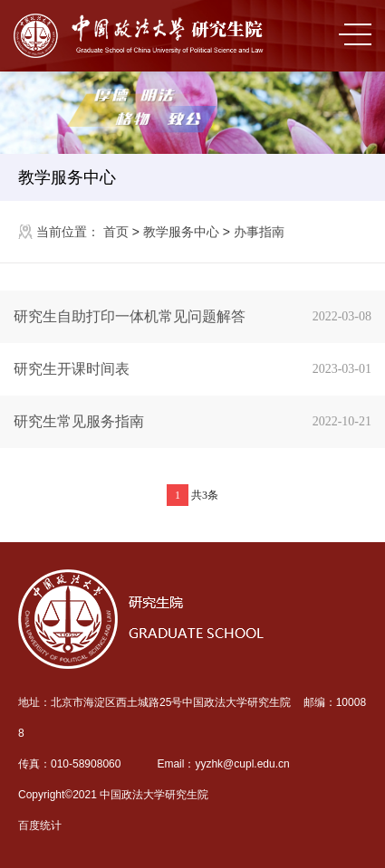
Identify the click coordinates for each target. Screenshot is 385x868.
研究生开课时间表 (199, 369)
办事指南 (259, 232)
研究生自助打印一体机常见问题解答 (199, 317)
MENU (355, 34)
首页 (116, 232)
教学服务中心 (67, 177)
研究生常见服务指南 (199, 422)
